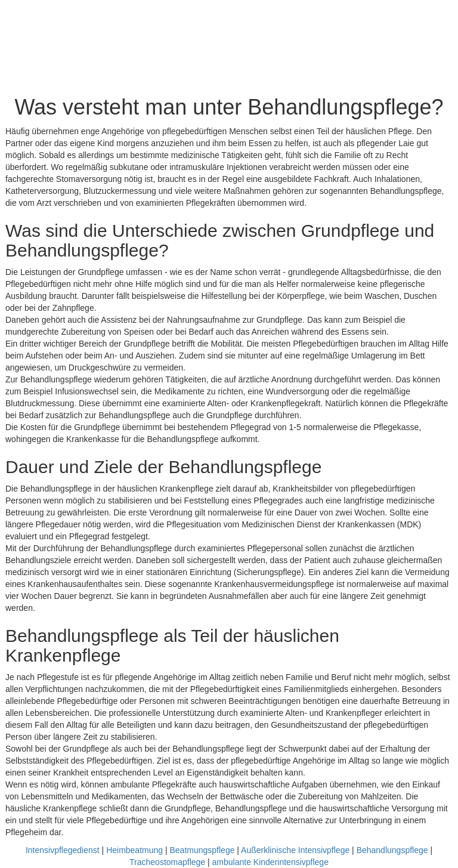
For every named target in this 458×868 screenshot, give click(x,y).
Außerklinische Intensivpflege (295, 850)
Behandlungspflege (392, 850)
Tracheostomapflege (167, 862)
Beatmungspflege (202, 850)
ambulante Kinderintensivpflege (270, 862)
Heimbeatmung (134, 850)
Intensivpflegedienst (63, 850)
